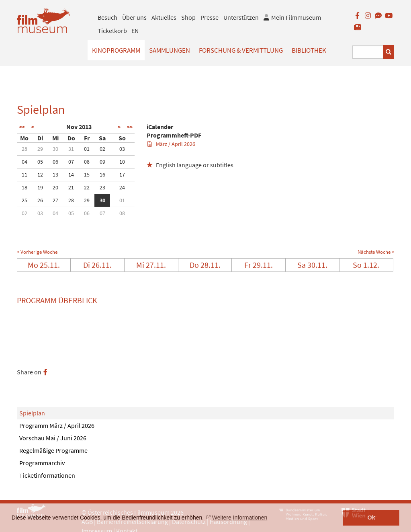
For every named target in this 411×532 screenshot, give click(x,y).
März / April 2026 (171, 144)
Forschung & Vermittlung (241, 50)
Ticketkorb (112, 31)
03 (122, 149)
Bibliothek (309, 50)
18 (25, 187)
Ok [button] (371, 518)
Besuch (107, 17)
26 (40, 200)
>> (130, 127)
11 (25, 175)
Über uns (134, 17)
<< (22, 127)
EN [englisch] (135, 31)
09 (102, 162)
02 (102, 149)
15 (87, 175)
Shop (188, 17)
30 (55, 149)
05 (40, 162)
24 (122, 187)
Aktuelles (164, 17)
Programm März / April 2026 (57, 425)
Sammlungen (170, 50)
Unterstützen (241, 17)
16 (102, 175)
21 (71, 187)
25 (25, 200)
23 (102, 187)
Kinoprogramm (116, 50)
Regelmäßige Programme (53, 450)
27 (55, 200)
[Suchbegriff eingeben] (368, 52)
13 (55, 175)
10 (122, 162)
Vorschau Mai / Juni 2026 (53, 438)
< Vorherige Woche (37, 252)
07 (71, 162)
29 (40, 149)
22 (87, 187)
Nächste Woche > (376, 252)
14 (71, 175)
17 (122, 175)
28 (25, 149)
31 (71, 149)
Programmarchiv (42, 463)
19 (40, 187)
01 (87, 149)
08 (87, 162)
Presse (210, 17)
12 (40, 175)
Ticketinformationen (47, 475)
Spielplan (32, 413)
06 (55, 162)
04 (25, 162)
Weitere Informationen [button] (240, 518)
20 (55, 187)
